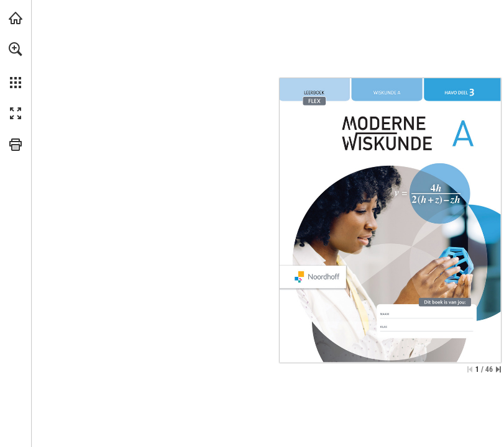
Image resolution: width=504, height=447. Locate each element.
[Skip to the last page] (498, 369)
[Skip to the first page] (470, 369)
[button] (16, 49)
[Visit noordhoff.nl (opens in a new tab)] (16, 18)
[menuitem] (16, 65)
